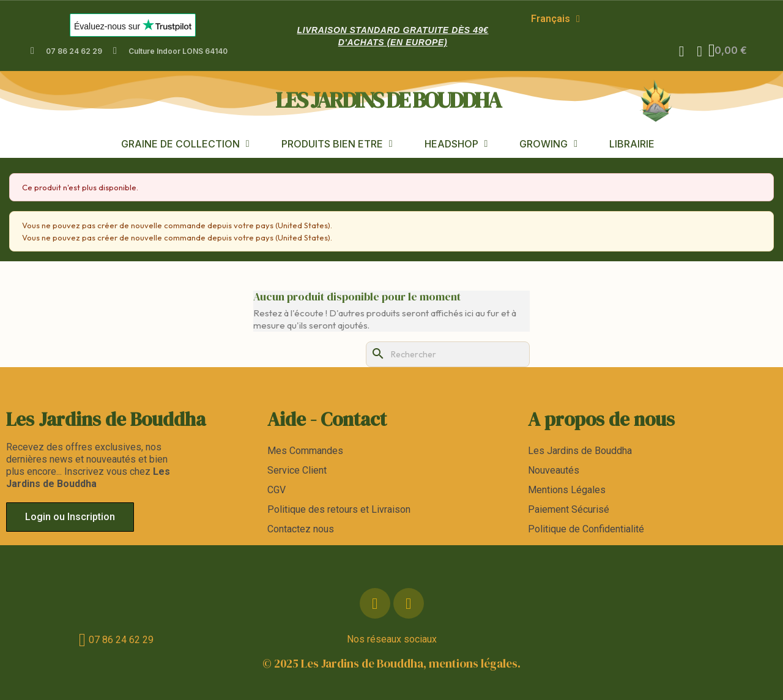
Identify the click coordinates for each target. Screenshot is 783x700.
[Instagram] (409, 603)
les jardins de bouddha (388, 99)
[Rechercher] (448, 354)
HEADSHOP (456, 143)
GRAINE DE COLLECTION (185, 143)
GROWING (548, 143)
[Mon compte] (699, 51)
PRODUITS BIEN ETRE (337, 143)
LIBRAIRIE (632, 143)
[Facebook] (375, 603)
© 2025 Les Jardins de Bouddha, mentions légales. (391, 663)
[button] (681, 51)
